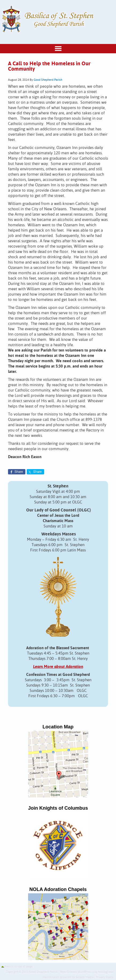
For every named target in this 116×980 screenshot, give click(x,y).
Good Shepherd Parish (48, 80)
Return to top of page (19, 967)
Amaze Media (85, 977)
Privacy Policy (105, 977)
